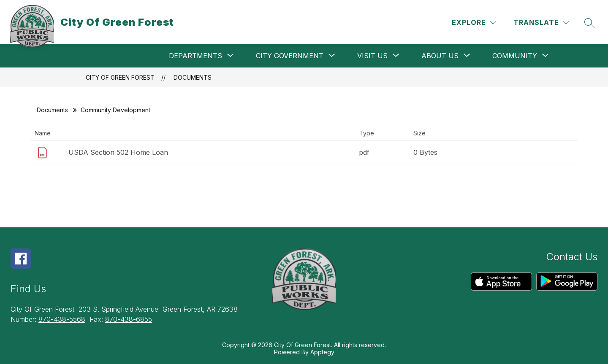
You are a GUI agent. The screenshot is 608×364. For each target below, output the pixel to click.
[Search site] (589, 23)
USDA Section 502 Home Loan (118, 152)
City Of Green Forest (120, 77)
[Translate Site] (541, 23)
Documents (193, 77)
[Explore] (474, 23)
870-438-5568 (62, 319)
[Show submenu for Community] (515, 56)
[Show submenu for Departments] (195, 56)
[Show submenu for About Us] (440, 56)
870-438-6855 (129, 319)
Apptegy (322, 352)
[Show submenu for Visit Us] (372, 56)
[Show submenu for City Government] (290, 56)
